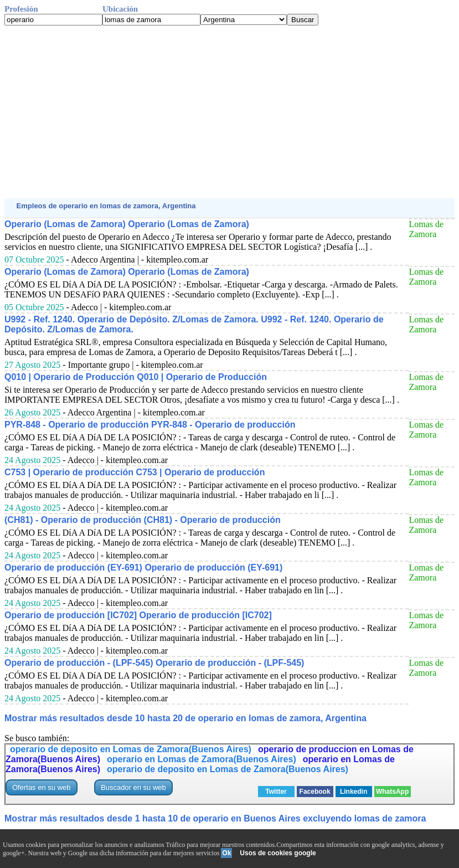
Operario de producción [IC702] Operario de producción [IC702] (138, 615)
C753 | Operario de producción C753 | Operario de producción (135, 472)
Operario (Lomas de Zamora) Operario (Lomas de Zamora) (127, 224)
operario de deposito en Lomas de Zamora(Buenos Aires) (131, 749)
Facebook (315, 792)
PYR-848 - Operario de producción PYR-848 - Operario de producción (150, 425)
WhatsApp (392, 792)
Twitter (276, 792)
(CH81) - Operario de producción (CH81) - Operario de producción (143, 520)
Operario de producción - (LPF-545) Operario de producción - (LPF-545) (154, 663)
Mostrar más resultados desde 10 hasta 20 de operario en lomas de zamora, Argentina (185, 718)
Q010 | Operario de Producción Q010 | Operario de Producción (136, 377)
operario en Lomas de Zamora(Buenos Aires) (202, 759)
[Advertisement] (229, 112)
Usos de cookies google (278, 853)
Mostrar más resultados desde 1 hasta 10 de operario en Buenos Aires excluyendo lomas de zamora (215, 818)
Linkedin (354, 792)
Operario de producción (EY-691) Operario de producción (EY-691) (143, 567)
